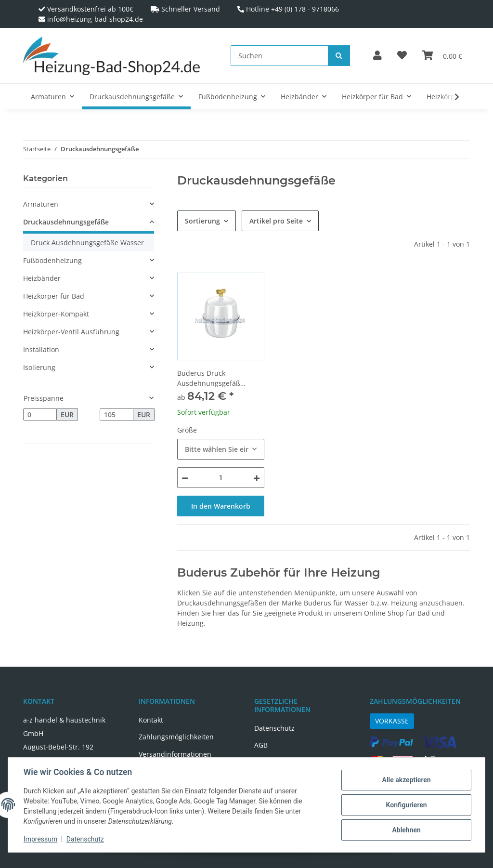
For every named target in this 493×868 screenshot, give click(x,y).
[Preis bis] (117, 415)
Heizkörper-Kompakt (56, 314)
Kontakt (151, 720)
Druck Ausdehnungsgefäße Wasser (87, 243)
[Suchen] (279, 56)
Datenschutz (274, 728)
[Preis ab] (40, 415)
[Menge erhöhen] (257, 478)
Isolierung (39, 367)
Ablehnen (406, 830)
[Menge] (221, 478)
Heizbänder (42, 278)
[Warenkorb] (442, 56)
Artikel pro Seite (276, 221)
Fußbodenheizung (52, 260)
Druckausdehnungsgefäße (66, 222)
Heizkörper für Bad (54, 296)
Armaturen (41, 204)
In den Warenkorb (221, 506)
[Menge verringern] (185, 478)
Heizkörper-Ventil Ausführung (71, 332)
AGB (261, 745)
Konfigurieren (406, 805)
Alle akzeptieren (406, 780)
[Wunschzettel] (402, 56)
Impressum (40, 839)
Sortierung (202, 221)
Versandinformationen (175, 754)
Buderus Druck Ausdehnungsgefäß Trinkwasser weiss (209, 378)
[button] (377, 56)
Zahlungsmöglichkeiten (176, 737)
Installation (41, 349)
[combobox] (221, 449)
